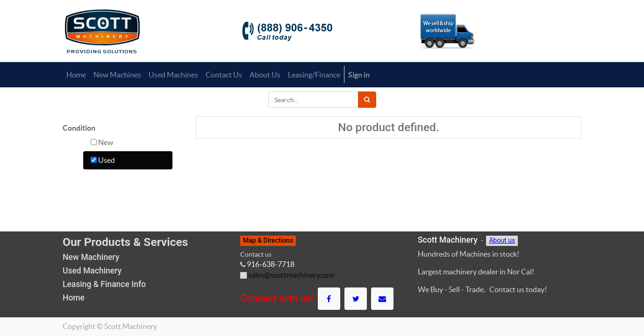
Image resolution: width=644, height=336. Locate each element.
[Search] (367, 100)
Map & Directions (268, 240)
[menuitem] (76, 75)
